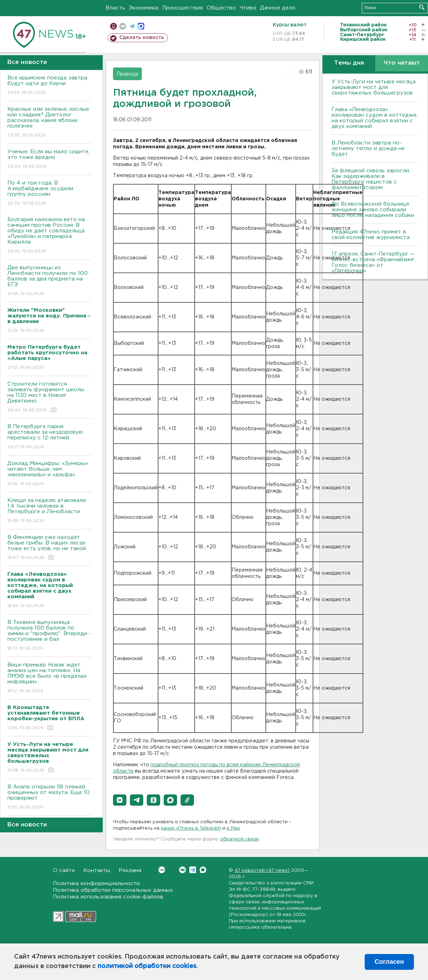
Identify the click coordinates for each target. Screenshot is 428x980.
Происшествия (182, 8)
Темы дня (349, 63)
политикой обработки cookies (147, 966)
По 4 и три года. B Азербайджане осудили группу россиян (49, 194)
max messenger (141, 26)
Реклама (130, 871)
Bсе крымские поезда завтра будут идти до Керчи (49, 86)
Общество (221, 8)
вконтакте (123, 26)
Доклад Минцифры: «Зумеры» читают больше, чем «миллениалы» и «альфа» (49, 474)
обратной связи (239, 839)
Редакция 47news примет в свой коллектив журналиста (371, 235)
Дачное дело (278, 8)
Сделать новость (142, 38)
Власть (115, 8)
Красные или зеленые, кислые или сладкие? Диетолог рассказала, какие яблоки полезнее (49, 122)
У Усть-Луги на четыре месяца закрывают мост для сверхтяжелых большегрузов (374, 87)
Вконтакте (162, 870)
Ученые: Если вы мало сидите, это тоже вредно (49, 159)
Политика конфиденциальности (96, 884)
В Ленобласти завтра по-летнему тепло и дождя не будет (368, 149)
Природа (127, 74)
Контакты (97, 871)
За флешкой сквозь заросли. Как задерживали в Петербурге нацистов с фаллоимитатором (371, 179)
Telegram (193, 870)
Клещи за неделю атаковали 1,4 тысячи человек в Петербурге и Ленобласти (49, 511)
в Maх (233, 828)
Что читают (402, 63)
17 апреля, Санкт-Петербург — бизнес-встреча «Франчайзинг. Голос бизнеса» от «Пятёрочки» (374, 262)
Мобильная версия (114, 26)
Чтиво (248, 8)
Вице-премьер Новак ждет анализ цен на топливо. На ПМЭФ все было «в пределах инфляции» (49, 678)
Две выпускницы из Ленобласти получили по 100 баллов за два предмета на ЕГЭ (49, 281)
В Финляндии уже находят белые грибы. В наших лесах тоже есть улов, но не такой (49, 548)
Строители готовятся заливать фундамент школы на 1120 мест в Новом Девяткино (49, 397)
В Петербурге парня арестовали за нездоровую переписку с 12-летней (49, 437)
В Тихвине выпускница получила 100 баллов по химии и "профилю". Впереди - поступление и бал (49, 636)
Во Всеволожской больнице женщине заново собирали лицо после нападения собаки (373, 210)
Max (203, 870)
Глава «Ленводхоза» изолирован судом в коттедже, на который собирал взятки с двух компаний (374, 118)
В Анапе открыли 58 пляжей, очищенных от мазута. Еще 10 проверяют (49, 797)
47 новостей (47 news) (262, 871)
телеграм (132, 26)
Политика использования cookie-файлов (108, 897)
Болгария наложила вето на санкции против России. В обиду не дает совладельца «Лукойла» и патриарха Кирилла (49, 236)
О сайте (64, 871)
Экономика (144, 8)
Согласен (389, 962)
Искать (422, 7)
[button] (120, 800)
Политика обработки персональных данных (113, 890)
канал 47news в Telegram (191, 828)
